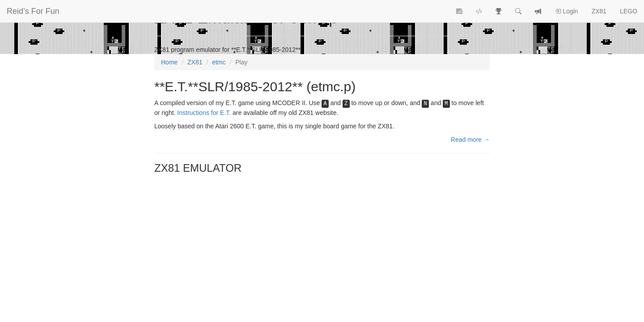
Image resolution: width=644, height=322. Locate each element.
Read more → (470, 140)
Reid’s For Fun (33, 11)
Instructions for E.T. (204, 113)
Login (566, 11)
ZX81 (599, 11)
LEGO (629, 11)
